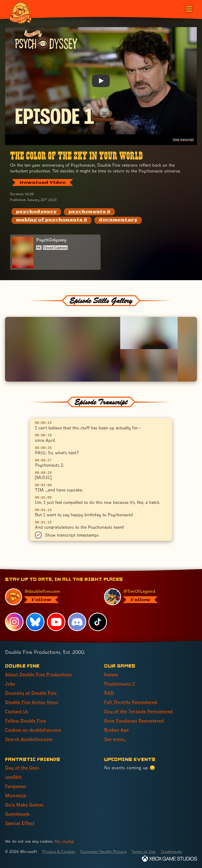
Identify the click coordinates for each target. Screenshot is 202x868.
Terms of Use (143, 851)
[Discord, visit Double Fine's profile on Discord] (77, 622)
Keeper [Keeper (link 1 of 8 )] (111, 674)
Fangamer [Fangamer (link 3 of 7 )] (16, 786)
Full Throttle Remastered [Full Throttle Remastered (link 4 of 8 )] (131, 702)
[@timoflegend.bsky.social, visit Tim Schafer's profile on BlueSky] (147, 597)
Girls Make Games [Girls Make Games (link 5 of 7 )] (24, 804)
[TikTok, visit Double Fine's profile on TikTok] (98, 622)
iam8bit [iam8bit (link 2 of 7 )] (13, 777)
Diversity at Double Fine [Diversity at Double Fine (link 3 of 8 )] (31, 693)
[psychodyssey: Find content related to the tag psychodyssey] (36, 212)
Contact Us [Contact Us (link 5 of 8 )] (17, 711)
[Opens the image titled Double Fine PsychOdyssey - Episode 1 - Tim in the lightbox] (63, 349)
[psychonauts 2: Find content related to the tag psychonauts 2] (89, 212)
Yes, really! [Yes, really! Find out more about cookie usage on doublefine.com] (64, 841)
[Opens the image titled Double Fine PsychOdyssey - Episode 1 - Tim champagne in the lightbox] (149, 333)
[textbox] (101, 474)
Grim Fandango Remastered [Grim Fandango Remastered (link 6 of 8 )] (134, 721)
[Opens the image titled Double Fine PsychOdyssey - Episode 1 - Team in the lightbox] (149, 365)
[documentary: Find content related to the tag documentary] (118, 220)
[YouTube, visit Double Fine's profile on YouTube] (56, 622)
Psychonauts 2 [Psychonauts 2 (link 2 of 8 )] (120, 684)
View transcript (183, 140)
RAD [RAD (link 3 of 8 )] (109, 693)
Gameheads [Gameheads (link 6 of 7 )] (17, 814)
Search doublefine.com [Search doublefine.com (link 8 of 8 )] (29, 739)
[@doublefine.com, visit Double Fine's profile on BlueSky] (48, 597)
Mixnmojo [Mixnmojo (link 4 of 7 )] (16, 795)
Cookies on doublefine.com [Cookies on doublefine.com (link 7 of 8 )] (33, 730)
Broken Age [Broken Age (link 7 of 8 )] (116, 730)
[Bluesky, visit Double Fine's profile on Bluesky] (35, 622)
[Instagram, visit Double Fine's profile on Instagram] (14, 622)
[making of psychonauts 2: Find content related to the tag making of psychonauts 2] (51, 220)
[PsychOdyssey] (55, 252)
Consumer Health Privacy (103, 851)
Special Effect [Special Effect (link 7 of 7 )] (20, 823)
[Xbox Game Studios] (169, 859)
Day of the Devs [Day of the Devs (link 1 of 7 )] (22, 768)
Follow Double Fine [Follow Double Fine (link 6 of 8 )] (25, 721)
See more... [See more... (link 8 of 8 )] (115, 739)
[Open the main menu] (188, 8)
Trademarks (171, 851)
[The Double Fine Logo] (20, 12)
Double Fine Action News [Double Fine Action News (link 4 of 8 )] (32, 702)
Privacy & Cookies (59, 851)
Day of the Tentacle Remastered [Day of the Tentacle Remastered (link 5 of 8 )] (138, 711)
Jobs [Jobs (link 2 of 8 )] (10, 684)
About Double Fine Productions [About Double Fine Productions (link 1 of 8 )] (38, 674)
